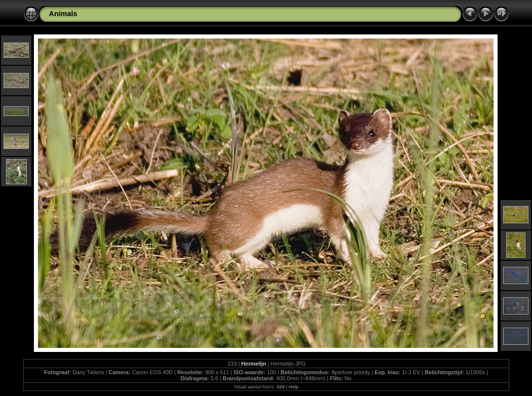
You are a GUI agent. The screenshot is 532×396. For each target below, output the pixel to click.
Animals (63, 14)
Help (294, 387)
